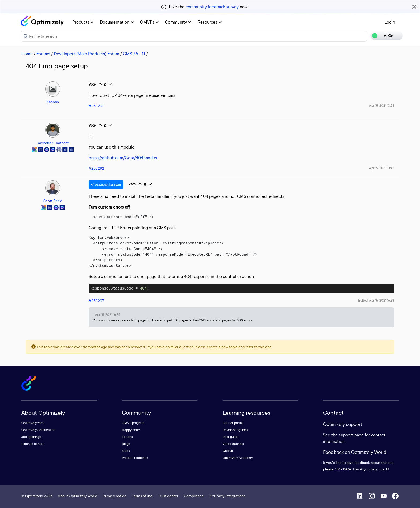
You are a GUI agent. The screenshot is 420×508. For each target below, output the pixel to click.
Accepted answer (106, 185)
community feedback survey (212, 7)
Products (83, 22)
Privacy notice (115, 496)
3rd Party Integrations (227, 496)
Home (27, 54)
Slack (126, 451)
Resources (210, 22)
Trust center (168, 496)
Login (390, 22)
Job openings (31, 437)
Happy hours (131, 430)
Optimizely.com (32, 423)
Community (178, 22)
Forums (43, 54)
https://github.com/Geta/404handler (123, 158)
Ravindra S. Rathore (53, 143)
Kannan (53, 102)
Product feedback (135, 458)
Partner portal (233, 423)
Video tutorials (233, 444)
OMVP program (133, 423)
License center (33, 444)
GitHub (228, 451)
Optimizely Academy (238, 458)
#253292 (96, 168)
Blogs (126, 444)
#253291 (96, 106)
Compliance (194, 496)
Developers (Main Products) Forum (87, 54)
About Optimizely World (78, 496)
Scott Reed (53, 201)
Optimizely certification (38, 430)
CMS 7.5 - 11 (134, 54)
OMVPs (149, 22)
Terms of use (142, 496)
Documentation (117, 22)
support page (351, 435)
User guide (230, 437)
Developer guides (235, 430)
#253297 (96, 301)
